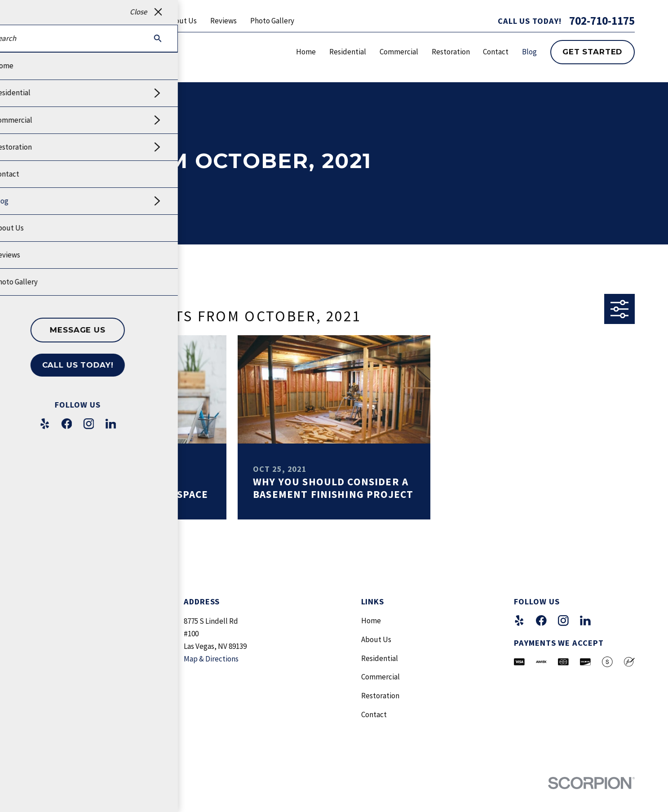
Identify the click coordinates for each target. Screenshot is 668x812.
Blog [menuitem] (529, 52)
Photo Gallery (272, 21)
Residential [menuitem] (348, 52)
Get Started (592, 52)
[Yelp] (519, 621)
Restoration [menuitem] (451, 52)
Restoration (380, 696)
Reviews (223, 21)
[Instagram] (563, 621)
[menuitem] (45, 799)
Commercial (380, 677)
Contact (374, 714)
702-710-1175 (602, 21)
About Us (182, 21)
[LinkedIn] (585, 621)
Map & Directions (211, 659)
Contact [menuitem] (496, 52)
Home (371, 621)
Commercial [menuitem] (399, 52)
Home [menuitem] (306, 52)
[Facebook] (541, 621)
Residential (380, 658)
